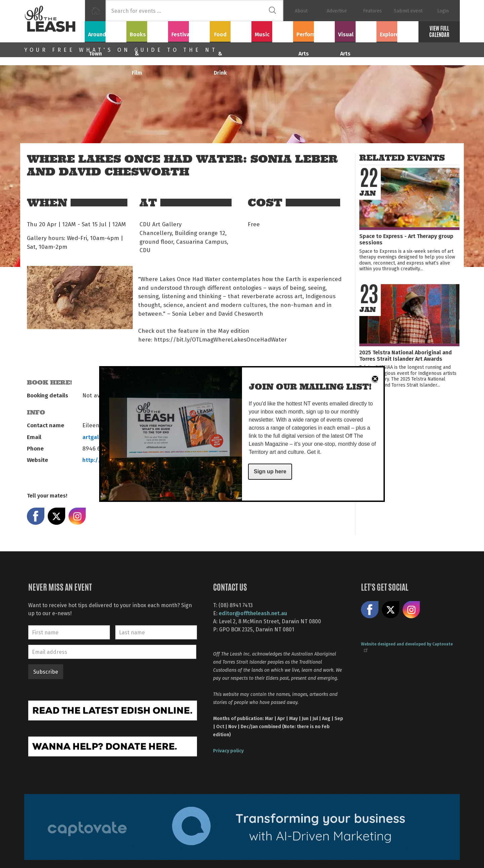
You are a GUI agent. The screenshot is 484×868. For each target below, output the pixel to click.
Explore (397, 31)
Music (272, 31)
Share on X (56, 516)
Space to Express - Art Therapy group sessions (406, 239)
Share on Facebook (36, 516)
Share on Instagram (77, 516)
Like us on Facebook (370, 610)
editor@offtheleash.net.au (253, 613)
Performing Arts (314, 31)
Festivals (189, 31)
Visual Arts (356, 31)
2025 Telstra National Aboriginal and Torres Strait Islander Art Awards (406, 355)
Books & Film (147, 31)
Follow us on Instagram (411, 610)
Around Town (106, 31)
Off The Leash (54, 21)
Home (95, 11)
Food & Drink (231, 31)
